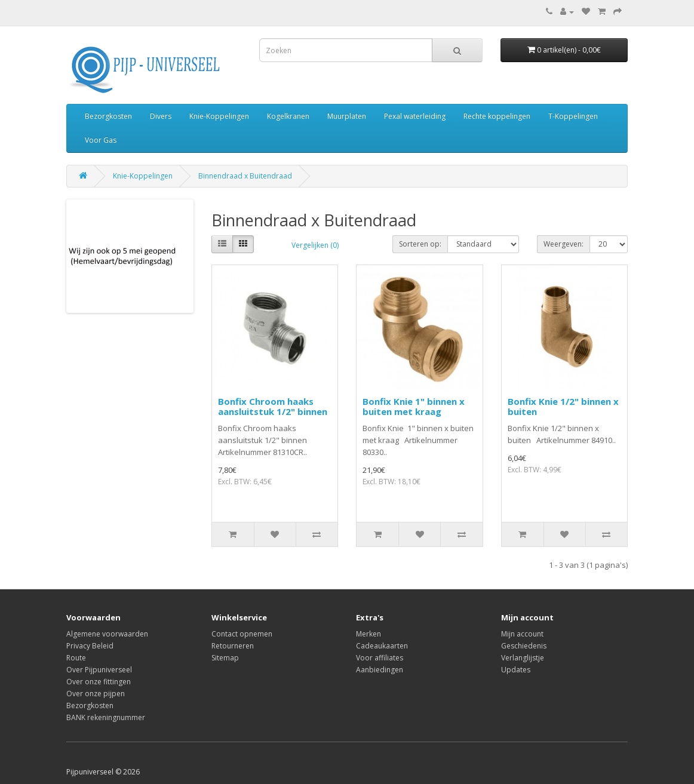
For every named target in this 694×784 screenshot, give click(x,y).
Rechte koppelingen (497, 116)
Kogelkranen (288, 116)
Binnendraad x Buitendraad (245, 176)
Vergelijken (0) (315, 245)
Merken (369, 634)
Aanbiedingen (380, 670)
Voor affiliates (380, 658)
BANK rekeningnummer (106, 717)
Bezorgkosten (108, 116)
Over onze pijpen (96, 694)
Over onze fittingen (99, 682)
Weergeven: (564, 244)
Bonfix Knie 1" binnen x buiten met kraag (414, 406)
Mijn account (522, 634)
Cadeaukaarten (382, 646)
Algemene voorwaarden (107, 634)
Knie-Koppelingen (219, 116)
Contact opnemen (242, 634)
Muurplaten (347, 116)
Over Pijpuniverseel (99, 670)
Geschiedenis (524, 646)
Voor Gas (101, 140)
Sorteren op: (420, 244)
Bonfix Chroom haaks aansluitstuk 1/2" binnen (273, 406)
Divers (161, 116)
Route (76, 658)
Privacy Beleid (90, 646)
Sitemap (225, 658)
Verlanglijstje (523, 658)
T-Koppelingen (573, 116)
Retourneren (233, 646)
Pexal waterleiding (415, 116)
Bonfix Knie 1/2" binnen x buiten (563, 406)
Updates (516, 670)
